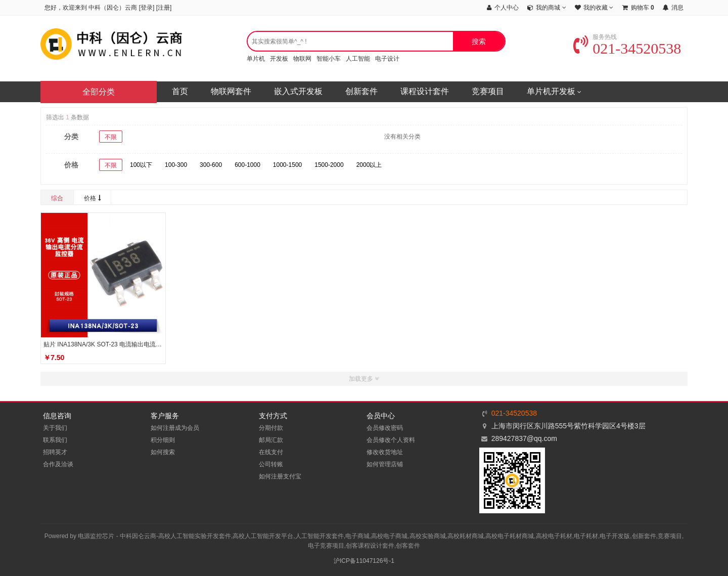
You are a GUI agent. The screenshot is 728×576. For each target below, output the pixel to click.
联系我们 (55, 440)
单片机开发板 (554, 92)
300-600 (211, 165)
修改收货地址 (385, 452)
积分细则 (163, 440)
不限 (111, 137)
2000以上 (369, 165)
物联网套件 (231, 91)
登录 (147, 8)
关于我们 (55, 428)
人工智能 (358, 59)
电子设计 (387, 59)
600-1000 (247, 165)
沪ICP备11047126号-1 (364, 561)
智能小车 (329, 59)
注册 (164, 8)
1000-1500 (287, 165)
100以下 (141, 165)
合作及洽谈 (58, 464)
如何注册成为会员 (175, 428)
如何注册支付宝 (280, 476)
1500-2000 (329, 165)
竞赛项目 (488, 91)
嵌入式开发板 (298, 91)
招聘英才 (55, 452)
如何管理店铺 (385, 464)
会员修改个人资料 (391, 440)
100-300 (176, 165)
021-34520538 (627, 48)
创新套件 (361, 91)
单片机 (256, 59)
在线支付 (271, 452)
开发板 (279, 59)
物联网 (302, 59)
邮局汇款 (271, 440)
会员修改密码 (385, 428)
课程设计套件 (425, 91)
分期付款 (271, 428)
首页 (180, 91)
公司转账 (271, 464)
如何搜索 (163, 452)
